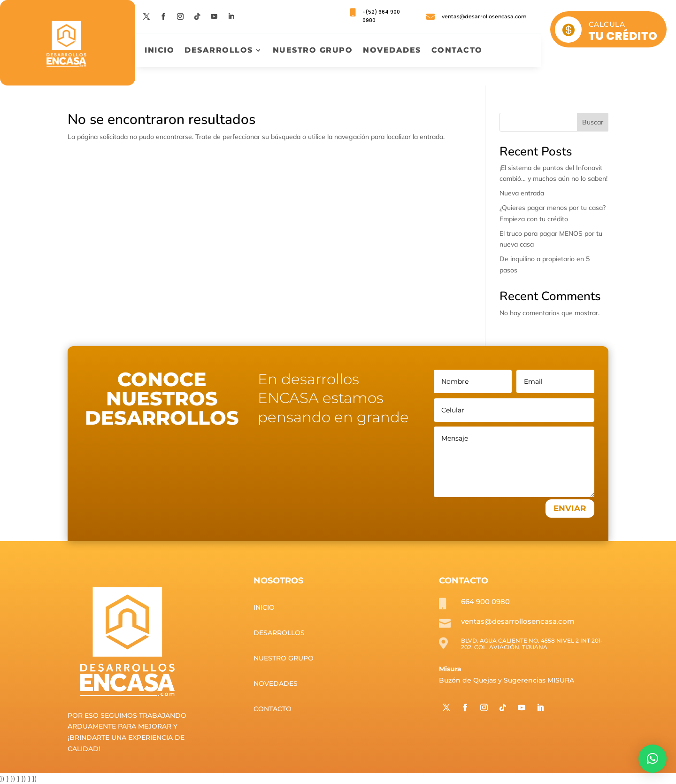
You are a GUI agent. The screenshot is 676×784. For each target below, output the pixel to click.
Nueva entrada (522, 193)
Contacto (457, 51)
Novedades (392, 51)
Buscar (593, 122)
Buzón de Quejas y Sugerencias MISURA (507, 680)
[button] (653, 759)
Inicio (159, 51)
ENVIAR (570, 508)
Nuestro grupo (313, 51)
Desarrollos (219, 51)
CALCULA (607, 24)
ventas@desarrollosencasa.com (484, 16)
